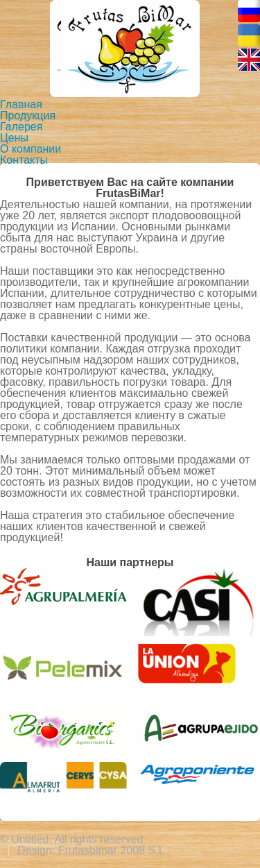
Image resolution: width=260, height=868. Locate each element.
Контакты (24, 160)
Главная (21, 104)
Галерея (21, 127)
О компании (31, 149)
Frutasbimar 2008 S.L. (113, 850)
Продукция (28, 116)
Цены (14, 138)
